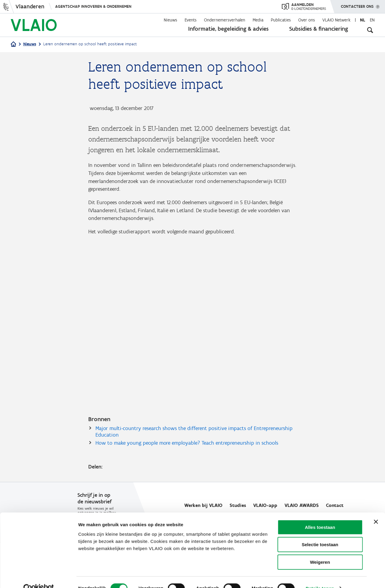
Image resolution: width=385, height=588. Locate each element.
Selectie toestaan (320, 533)
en (372, 20)
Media (258, 20)
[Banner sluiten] (376, 510)
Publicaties (281, 20)
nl (362, 20)
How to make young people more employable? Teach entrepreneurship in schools (187, 444)
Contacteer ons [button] (357, 4)
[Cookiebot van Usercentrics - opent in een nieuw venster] (39, 576)
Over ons (307, 20)
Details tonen (320, 576)
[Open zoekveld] (370, 30)
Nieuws (170, 20)
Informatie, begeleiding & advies (228, 29)
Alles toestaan (320, 515)
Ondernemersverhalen (225, 20)
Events (191, 20)
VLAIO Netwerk (336, 20)
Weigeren (320, 550)
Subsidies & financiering (319, 29)
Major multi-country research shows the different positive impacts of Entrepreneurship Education (194, 432)
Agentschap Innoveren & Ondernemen (93, 6)
